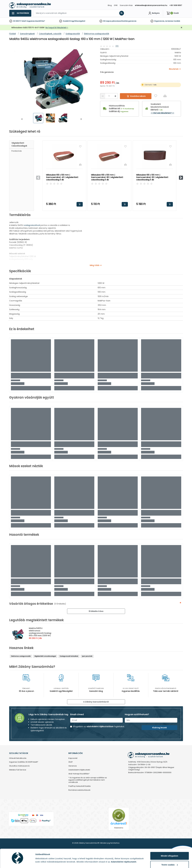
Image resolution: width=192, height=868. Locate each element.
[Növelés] (115, 96)
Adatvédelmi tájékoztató (79, 770)
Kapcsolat (73, 758)
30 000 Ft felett (20, 21)
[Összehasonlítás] (165, 96)
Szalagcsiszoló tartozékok (69, 656)
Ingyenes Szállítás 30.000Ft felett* (24, 762)
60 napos (107, 21)
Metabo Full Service (18, 770)
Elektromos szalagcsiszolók (21, 656)
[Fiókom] (154, 13)
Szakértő (67, 21)
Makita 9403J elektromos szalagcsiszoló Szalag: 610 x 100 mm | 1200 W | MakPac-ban (40, 633)
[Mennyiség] (109, 96)
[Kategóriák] (20, 13)
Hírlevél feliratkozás (18, 758)
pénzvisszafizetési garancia (124, 21)
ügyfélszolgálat (78, 21)
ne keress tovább (173, 21)
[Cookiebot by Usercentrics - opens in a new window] (17, 863)
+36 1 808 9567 (176, 5)
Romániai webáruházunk (79, 790)
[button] (22, 119)
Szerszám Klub (126, 5)
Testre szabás (170, 857)
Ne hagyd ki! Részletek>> (57, 28)
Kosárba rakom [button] (80, 204)
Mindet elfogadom (169, 848)
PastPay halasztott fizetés (80, 786)
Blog (110, 5)
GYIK (116, 5)
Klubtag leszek (160, 728)
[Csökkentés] (103, 96)
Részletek (40, 862)
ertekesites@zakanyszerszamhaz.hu (151, 5)
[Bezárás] (181, 28)
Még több (95, 265)
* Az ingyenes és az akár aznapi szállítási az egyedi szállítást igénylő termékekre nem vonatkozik (88, 780)
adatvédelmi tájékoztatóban (100, 727)
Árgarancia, (159, 21)
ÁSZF (71, 762)
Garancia (73, 766)
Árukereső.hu (119, 828)
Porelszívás (17, 151)
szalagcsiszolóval (32, 225)
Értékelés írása (96, 611)
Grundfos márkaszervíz (19, 766)
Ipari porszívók (87, 656)
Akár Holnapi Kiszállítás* (79, 774)
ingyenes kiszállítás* (36, 21)
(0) (117, 46)
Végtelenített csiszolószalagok (19, 144)
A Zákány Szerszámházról (96, 702)
